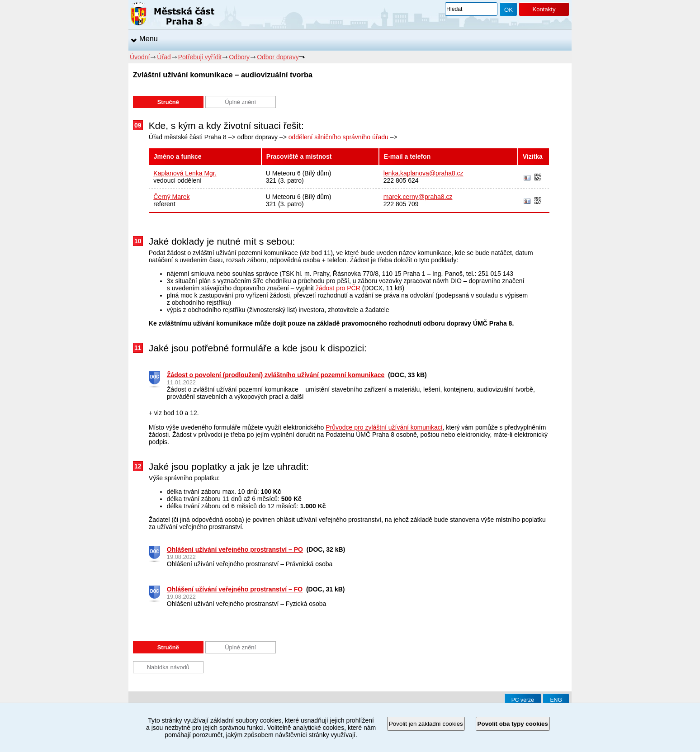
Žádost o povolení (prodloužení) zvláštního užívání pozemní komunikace (276, 375)
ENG (556, 700)
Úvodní (140, 57)
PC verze (523, 700)
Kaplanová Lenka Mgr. (185, 173)
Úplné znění (240, 102)
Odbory (239, 57)
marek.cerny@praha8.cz (418, 197)
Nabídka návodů (168, 667)
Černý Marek (171, 197)
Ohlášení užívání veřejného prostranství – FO (235, 589)
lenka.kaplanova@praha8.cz (423, 173)
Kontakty (544, 9)
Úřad (164, 57)
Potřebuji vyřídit (200, 57)
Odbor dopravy (278, 57)
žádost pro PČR (338, 288)
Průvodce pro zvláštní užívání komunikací (384, 427)
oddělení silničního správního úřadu (338, 137)
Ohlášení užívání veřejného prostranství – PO (235, 549)
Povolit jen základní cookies (426, 724)
